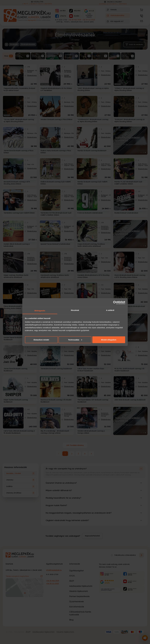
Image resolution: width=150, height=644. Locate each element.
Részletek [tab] (75, 310)
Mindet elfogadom (109, 340)
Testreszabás (75, 340)
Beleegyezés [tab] (40, 311)
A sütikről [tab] (110, 310)
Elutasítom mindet (41, 340)
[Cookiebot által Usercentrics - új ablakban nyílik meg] (115, 303)
